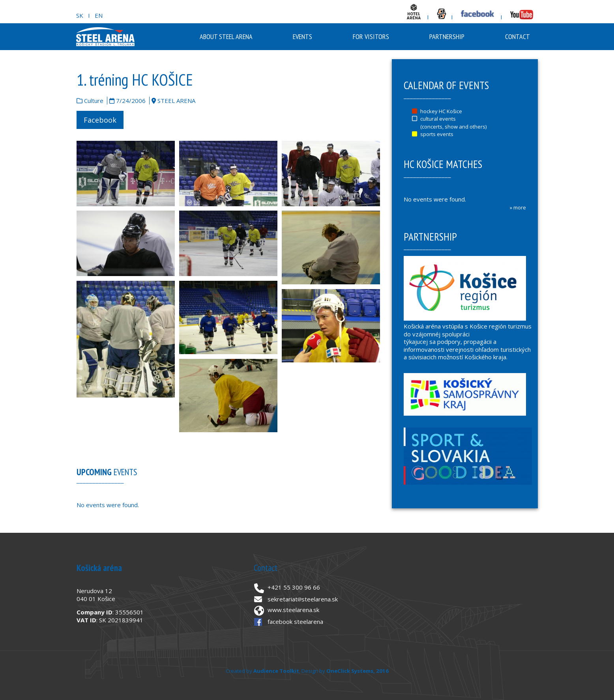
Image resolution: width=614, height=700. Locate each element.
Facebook (100, 120)
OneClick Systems (350, 671)
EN (99, 15)
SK (80, 15)
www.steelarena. (290, 610)
